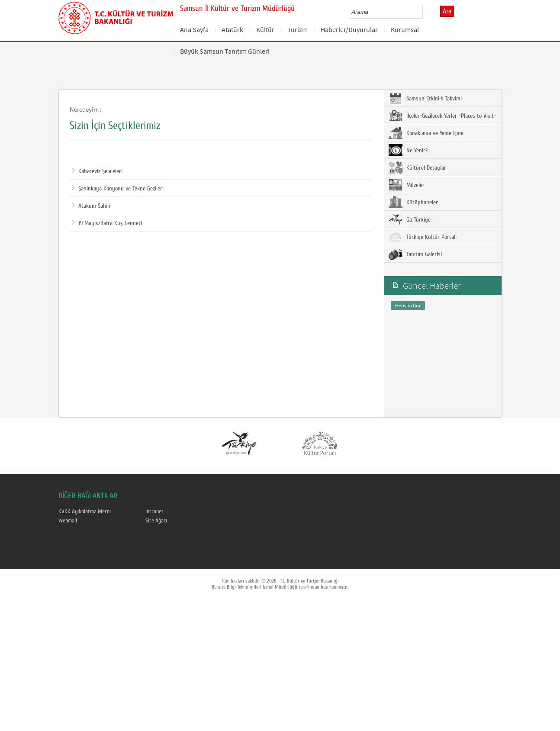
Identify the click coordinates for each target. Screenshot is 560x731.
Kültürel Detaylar (417, 167)
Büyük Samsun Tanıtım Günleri (225, 51)
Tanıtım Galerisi (415, 254)
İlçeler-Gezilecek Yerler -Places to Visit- (442, 116)
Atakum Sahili (91, 206)
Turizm (298, 29)
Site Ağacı (156, 521)
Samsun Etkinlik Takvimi (425, 98)
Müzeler (407, 185)
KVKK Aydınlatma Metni (85, 512)
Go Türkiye (410, 219)
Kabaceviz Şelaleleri (97, 171)
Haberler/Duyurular (349, 29)
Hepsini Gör (408, 305)
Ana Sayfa (194, 29)
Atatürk (232, 29)
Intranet (154, 512)
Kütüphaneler (413, 202)
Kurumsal (405, 29)
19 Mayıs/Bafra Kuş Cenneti (107, 223)
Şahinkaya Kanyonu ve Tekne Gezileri (118, 189)
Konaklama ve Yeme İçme (426, 133)
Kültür (265, 29)
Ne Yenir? (408, 150)
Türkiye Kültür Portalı (423, 237)
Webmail (68, 521)
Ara (447, 11)
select (425, 12)
